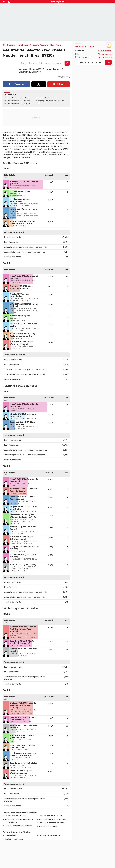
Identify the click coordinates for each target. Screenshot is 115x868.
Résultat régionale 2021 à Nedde (19, 98)
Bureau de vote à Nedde (15, 816)
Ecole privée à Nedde (14, 839)
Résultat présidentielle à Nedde (19, 826)
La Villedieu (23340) (55, 69)
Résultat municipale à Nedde (51, 823)
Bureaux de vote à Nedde (47, 98)
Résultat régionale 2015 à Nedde (19, 101)
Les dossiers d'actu (83, 57)
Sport (78, 54)
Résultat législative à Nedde (51, 816)
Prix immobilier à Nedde (50, 835)
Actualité (79, 51)
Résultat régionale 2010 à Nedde (19, 104)
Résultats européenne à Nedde (52, 819)
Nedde (41, 101)
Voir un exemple (105, 51)
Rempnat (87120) (37, 69)
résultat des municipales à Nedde (33, 138)
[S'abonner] (94, 62)
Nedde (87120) (11, 835)
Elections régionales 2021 (18, 45)
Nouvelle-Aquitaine (40, 45)
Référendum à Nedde (48, 826)
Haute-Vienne (56, 45)
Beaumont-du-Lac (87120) (30, 72)
